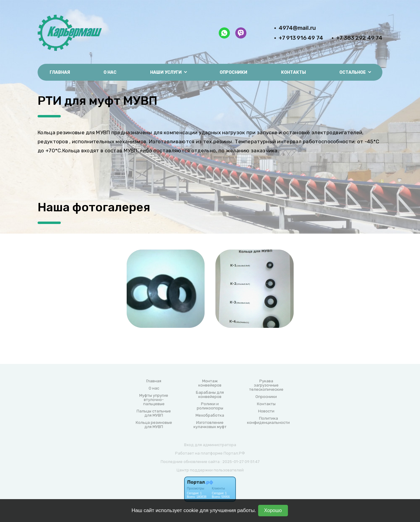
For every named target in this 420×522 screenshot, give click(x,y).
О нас (110, 72)
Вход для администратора (210, 445)
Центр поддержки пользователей (210, 470)
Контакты (293, 72)
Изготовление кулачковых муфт (210, 425)
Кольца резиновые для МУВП (154, 425)
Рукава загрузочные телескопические (266, 385)
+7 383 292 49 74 (359, 38)
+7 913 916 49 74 (301, 38)
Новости (266, 411)
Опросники (233, 72)
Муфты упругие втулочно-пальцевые (154, 400)
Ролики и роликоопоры (210, 406)
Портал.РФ (234, 453)
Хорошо (273, 510)
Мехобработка (210, 415)
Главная (60, 72)
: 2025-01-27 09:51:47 (240, 462)
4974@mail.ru (297, 28)
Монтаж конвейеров (210, 383)
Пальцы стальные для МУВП (154, 413)
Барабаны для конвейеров (210, 395)
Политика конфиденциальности (268, 421)
